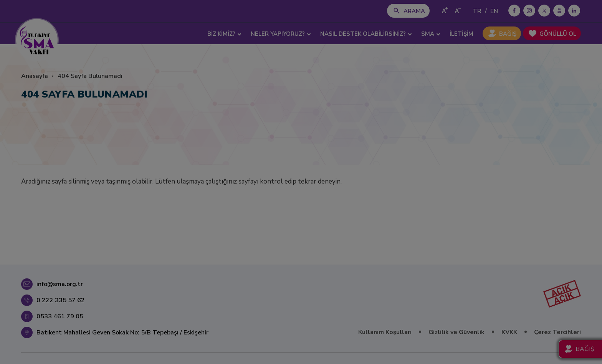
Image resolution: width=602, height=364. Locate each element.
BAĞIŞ (508, 34)
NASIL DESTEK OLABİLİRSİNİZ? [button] (366, 34)
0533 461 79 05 (60, 316)
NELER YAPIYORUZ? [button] (281, 34)
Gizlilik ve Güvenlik (456, 332)
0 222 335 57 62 (61, 300)
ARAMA (414, 11)
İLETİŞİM (461, 34)
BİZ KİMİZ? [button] (224, 34)
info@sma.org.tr (60, 284)
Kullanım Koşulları (385, 332)
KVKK (509, 332)
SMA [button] (431, 34)
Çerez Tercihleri (557, 332)
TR (477, 11)
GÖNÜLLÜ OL (558, 34)
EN (494, 11)
